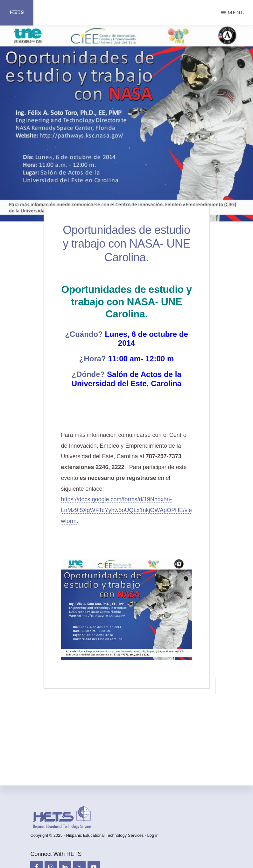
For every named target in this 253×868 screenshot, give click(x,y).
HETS (17, 13)
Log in (153, 835)
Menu (236, 13)
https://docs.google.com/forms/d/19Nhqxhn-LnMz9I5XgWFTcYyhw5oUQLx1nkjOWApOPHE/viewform (126, 510)
